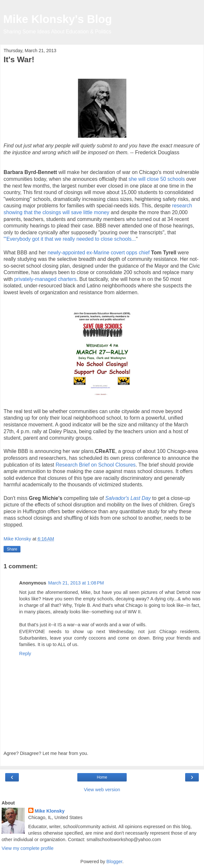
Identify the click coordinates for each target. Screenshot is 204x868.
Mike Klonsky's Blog (58, 19)
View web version (102, 790)
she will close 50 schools (158, 179)
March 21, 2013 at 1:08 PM (76, 583)
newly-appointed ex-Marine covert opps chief (100, 253)
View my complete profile (28, 848)
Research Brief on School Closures (96, 465)
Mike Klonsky (50, 811)
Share (12, 549)
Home (102, 777)
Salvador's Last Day (128, 498)
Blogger (115, 862)
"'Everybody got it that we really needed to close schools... (70, 239)
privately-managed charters (45, 279)
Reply (25, 654)
